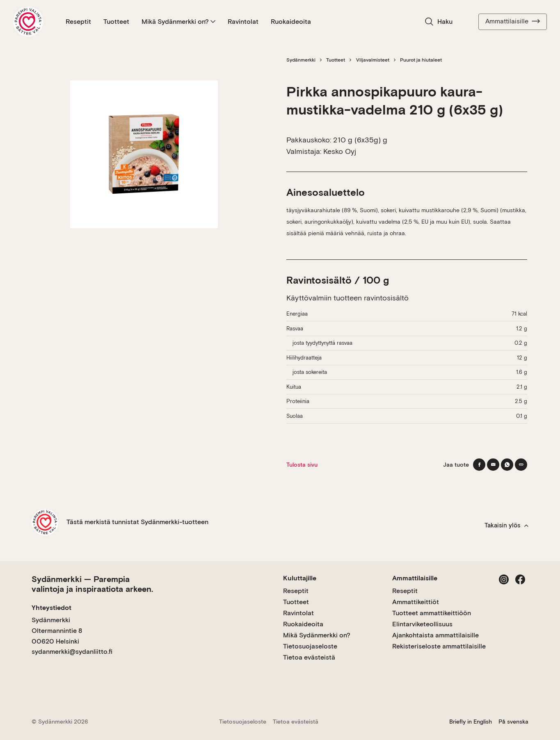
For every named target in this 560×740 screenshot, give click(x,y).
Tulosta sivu (302, 465)
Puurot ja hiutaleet (421, 60)
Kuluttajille (300, 578)
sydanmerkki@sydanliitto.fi (72, 652)
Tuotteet (116, 22)
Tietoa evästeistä (309, 657)
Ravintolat (243, 22)
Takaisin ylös (506, 525)
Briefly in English (471, 722)
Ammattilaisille (513, 21)
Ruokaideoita (291, 22)
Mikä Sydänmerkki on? (178, 22)
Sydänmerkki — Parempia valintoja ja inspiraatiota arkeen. (92, 584)
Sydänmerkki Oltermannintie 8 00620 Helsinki (57, 630)
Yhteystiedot (51, 608)
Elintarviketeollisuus (422, 624)
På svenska (513, 722)
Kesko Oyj (340, 151)
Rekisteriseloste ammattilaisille (439, 646)
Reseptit (78, 22)
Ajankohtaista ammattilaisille (435, 635)
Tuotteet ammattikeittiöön (432, 613)
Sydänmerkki (301, 60)
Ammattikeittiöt (416, 602)
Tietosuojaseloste (310, 646)
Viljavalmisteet (373, 60)
